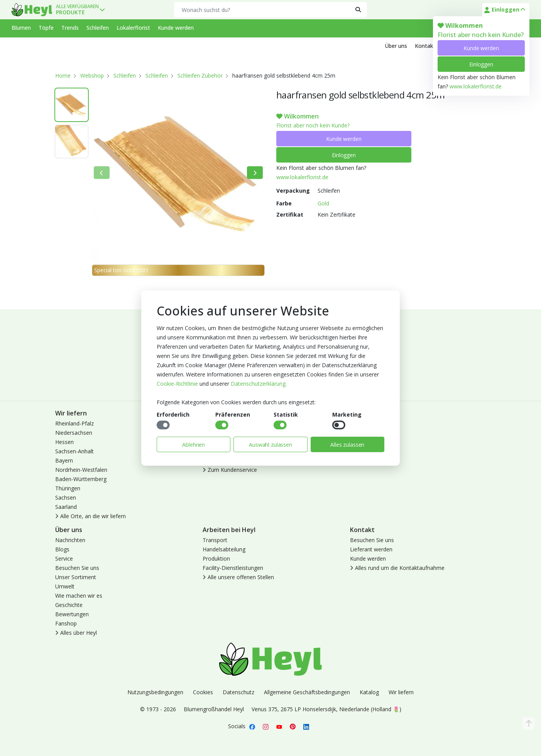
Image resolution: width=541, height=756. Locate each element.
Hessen (64, 442)
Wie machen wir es (79, 596)
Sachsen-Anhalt (74, 451)
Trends (70, 28)
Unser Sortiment (76, 577)
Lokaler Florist (368, 451)
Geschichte (69, 605)
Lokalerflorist (133, 28)
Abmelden (363, 442)
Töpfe (46, 28)
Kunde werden (481, 48)
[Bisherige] (102, 173)
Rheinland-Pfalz (74, 423)
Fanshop (66, 623)
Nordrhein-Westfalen (81, 470)
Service (64, 559)
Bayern (64, 460)
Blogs (62, 549)
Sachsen (66, 498)
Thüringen (68, 488)
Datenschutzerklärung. (259, 384)
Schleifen (98, 28)
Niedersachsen (74, 433)
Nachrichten (70, 540)
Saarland (66, 507)
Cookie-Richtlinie (177, 384)
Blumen (21, 28)
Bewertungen (72, 614)
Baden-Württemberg (81, 479)
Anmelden (363, 423)
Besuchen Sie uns (77, 568)
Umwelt (65, 586)
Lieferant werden (371, 549)
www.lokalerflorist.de (476, 86)
